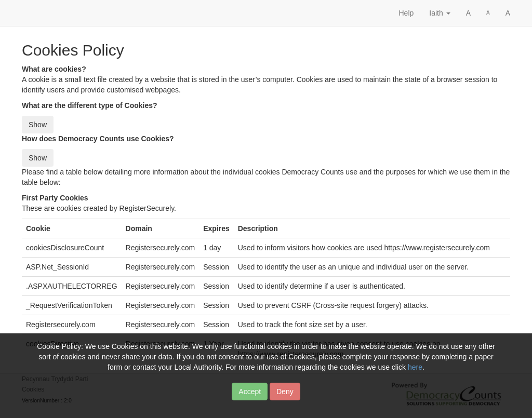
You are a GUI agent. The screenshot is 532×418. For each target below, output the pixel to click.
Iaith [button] (440, 13)
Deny (285, 397)
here (415, 372)
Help (406, 13)
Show (38, 125)
